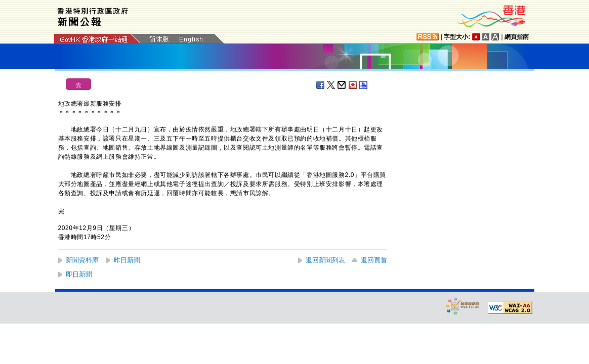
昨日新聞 (127, 260)
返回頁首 (374, 260)
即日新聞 (79, 274)
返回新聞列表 (325, 260)
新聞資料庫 (82, 260)
